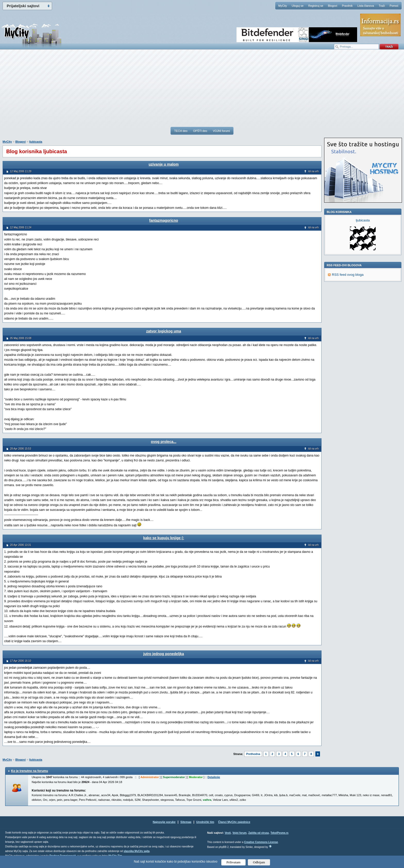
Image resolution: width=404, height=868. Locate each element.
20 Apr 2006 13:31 (21, 545)
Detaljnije (214, 777)
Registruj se (316, 6)
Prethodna (253, 754)
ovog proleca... (164, 442)
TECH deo (181, 131)
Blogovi (333, 6)
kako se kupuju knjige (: (164, 538)
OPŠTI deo (200, 131)
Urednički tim (205, 822)
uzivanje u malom (164, 164)
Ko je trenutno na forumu (30, 771)
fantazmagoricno (164, 220)
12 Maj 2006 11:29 (21, 171)
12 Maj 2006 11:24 (21, 227)
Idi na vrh (313, 171)
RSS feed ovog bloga (348, 275)
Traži (382, 6)
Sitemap (186, 822)
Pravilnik (347, 6)
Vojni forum (239, 833)
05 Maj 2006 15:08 (21, 338)
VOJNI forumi (221, 131)
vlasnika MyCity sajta (137, 851)
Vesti (228, 833)
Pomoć (394, 6)
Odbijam (259, 862)
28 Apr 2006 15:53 (21, 449)
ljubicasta (36, 142)
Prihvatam (234, 862)
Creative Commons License (261, 842)
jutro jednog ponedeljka (164, 654)
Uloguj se (298, 6)
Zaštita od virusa (259, 833)
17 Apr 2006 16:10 (21, 661)
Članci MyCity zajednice (234, 822)
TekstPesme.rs (280, 833)
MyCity (283, 6)
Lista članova (366, 6)
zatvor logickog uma (163, 331)
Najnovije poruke (164, 822)
